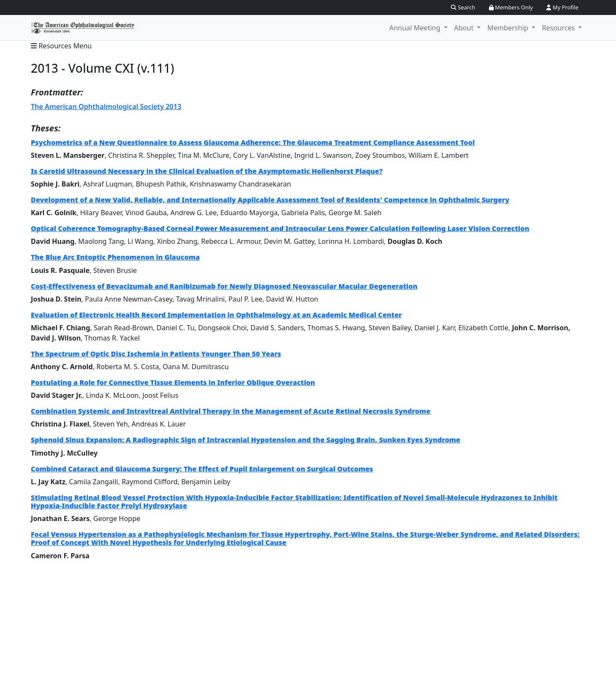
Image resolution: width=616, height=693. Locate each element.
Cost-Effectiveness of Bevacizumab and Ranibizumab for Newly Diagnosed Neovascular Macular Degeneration (224, 286)
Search (463, 7)
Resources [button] (559, 28)
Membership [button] (509, 28)
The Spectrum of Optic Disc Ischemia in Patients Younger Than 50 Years (156, 354)
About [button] (465, 28)
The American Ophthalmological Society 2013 (106, 107)
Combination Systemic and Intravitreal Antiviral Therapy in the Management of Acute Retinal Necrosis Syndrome (231, 411)
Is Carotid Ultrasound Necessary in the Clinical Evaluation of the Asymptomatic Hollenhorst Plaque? (207, 171)
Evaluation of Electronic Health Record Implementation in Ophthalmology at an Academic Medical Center (216, 315)
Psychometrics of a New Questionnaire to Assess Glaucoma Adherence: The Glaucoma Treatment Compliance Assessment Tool (253, 142)
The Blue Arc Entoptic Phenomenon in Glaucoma (115, 257)
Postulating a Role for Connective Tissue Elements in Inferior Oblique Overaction (173, 382)
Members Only (511, 7)
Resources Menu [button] (61, 46)
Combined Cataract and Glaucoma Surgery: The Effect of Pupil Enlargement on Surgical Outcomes (202, 469)
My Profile (562, 7)
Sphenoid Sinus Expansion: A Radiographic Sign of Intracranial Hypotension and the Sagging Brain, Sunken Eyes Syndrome (246, 440)
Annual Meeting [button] (416, 28)
